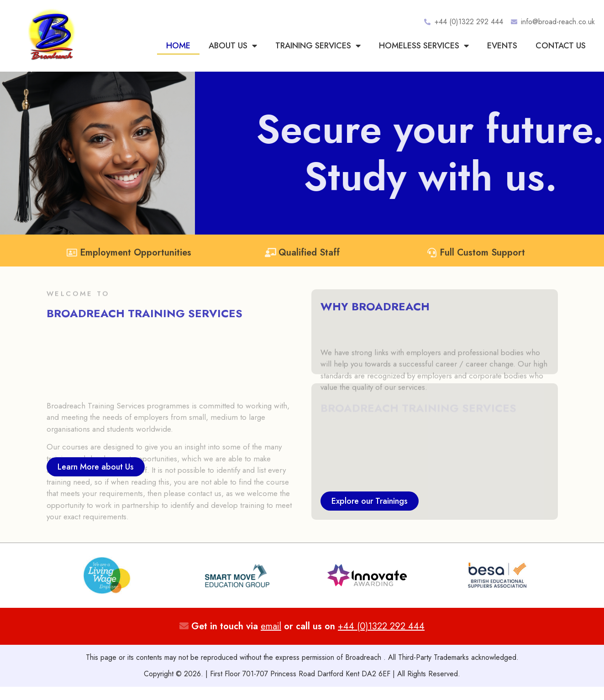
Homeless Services (424, 46)
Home (178, 46)
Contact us (561, 46)
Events (502, 46)
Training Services (318, 46)
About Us (233, 46)
